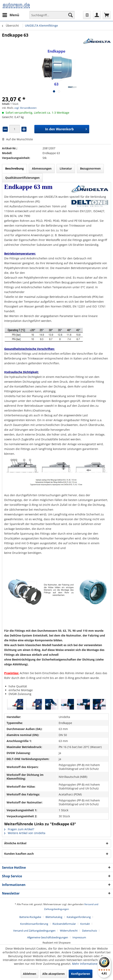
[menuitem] (11, 15)
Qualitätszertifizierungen (22, 178)
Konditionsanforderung (34, 924)
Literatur (66, 168)
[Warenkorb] (107, 15)
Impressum (79, 937)
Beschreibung (14, 168)
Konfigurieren (81, 974)
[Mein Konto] (97, 15)
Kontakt (85, 924)
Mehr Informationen (86, 964)
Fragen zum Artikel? (19, 829)
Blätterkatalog (54, 917)
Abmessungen (42, 168)
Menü (11, 15)
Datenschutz (90, 931)
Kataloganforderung (79, 917)
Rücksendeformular (64, 924)
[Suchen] (70, 15)
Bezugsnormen (90, 168)
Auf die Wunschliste (17, 139)
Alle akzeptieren (54, 974)
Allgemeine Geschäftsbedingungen (48, 937)
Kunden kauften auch (19, 854)
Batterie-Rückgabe (30, 917)
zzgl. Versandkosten (25, 108)
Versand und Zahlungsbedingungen (34, 931)
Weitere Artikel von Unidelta (25, 833)
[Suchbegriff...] (52, 15)
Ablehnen (30, 974)
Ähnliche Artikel (15, 843)
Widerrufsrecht (69, 931)
